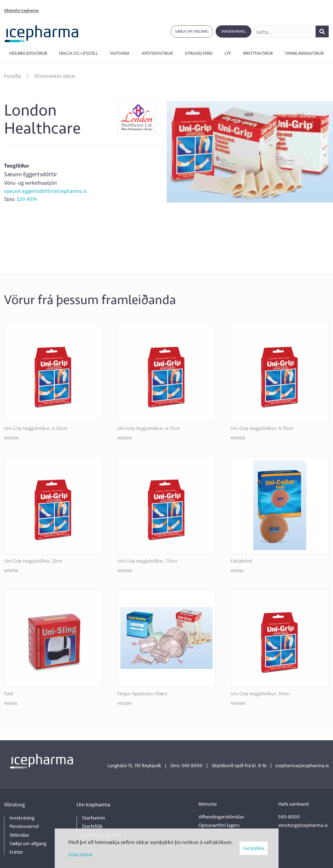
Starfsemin (94, 818)
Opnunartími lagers (219, 825)
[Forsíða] (42, 33)
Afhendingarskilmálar (221, 817)
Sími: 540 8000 (186, 766)
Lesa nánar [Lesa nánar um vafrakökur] (81, 854)
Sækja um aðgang (192, 31)
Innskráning (233, 31)
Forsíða (13, 76)
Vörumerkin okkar (55, 76)
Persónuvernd (24, 826)
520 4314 (27, 199)
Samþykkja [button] (254, 848)
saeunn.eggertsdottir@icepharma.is (45, 191)
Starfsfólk (92, 826)
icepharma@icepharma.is (302, 766)
